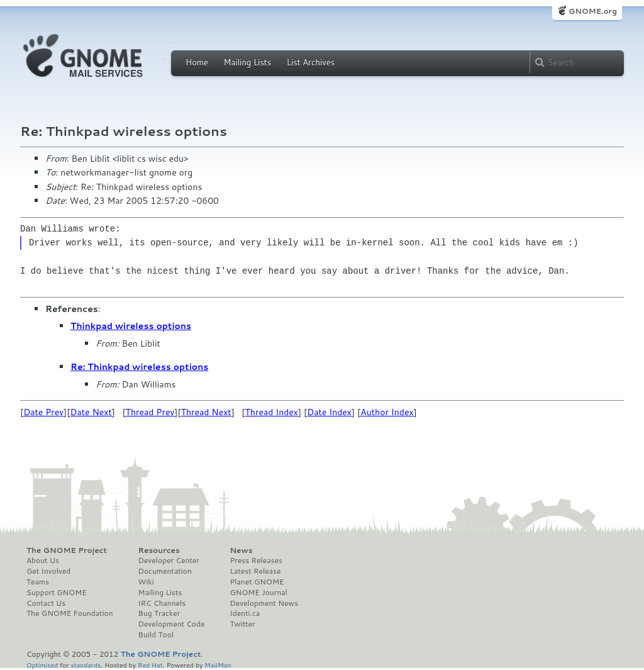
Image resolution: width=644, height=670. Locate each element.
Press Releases (256, 561)
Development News (264, 603)
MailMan (218, 665)
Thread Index (272, 412)
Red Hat (150, 665)
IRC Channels (162, 603)
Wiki (146, 582)
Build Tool (156, 635)
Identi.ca (245, 613)
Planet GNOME (257, 582)
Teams (38, 582)
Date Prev (43, 412)
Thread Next (206, 412)
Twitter (242, 624)
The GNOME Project (67, 550)
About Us (43, 561)
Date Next (91, 412)
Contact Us (46, 603)
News (241, 550)
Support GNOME (57, 593)
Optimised (42, 665)
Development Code (172, 624)
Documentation (165, 571)
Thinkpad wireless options (131, 326)
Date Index (329, 412)
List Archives (311, 62)
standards (86, 665)
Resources (159, 550)
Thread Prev (150, 412)
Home (197, 62)
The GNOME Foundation (70, 613)
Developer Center (169, 561)
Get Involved (48, 571)
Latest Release (255, 571)
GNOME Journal (258, 593)
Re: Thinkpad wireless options (139, 367)
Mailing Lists (247, 62)
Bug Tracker (159, 613)
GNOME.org (593, 11)
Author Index (387, 412)
